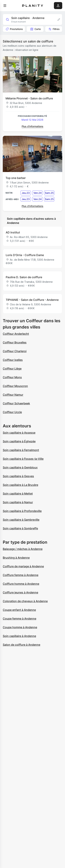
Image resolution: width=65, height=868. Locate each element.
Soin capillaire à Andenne (19, 636)
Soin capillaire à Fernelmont (21, 450)
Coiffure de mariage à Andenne (23, 566)
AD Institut (13, 232)
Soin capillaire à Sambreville (21, 520)
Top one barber (16, 178)
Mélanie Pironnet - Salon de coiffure (29, 98)
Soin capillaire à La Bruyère (20, 485)
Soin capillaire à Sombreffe (20, 528)
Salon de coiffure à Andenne (21, 645)
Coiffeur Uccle (12, 412)
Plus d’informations (32, 126)
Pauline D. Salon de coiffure (24, 277)
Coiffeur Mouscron (15, 386)
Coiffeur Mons (12, 377)
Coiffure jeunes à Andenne (20, 592)
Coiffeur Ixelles (13, 360)
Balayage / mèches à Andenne (23, 549)
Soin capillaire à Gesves (18, 476)
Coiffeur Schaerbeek (16, 403)
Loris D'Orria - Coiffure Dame (25, 255)
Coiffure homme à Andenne (21, 584)
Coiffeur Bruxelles (15, 342)
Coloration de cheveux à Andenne (25, 601)
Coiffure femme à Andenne (21, 575)
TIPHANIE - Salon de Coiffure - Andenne (32, 300)
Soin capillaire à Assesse (19, 433)
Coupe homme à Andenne (20, 627)
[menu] (5, 6)
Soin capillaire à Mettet (18, 494)
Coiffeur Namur (13, 395)
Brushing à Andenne (16, 558)
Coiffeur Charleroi (15, 351)
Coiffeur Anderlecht (16, 334)
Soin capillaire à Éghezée (19, 441)
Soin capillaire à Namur (18, 502)
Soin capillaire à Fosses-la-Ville (23, 459)
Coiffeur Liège (12, 369)
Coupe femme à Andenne (19, 619)
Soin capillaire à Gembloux (20, 467)
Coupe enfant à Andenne (19, 610)
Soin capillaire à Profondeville (22, 511)
